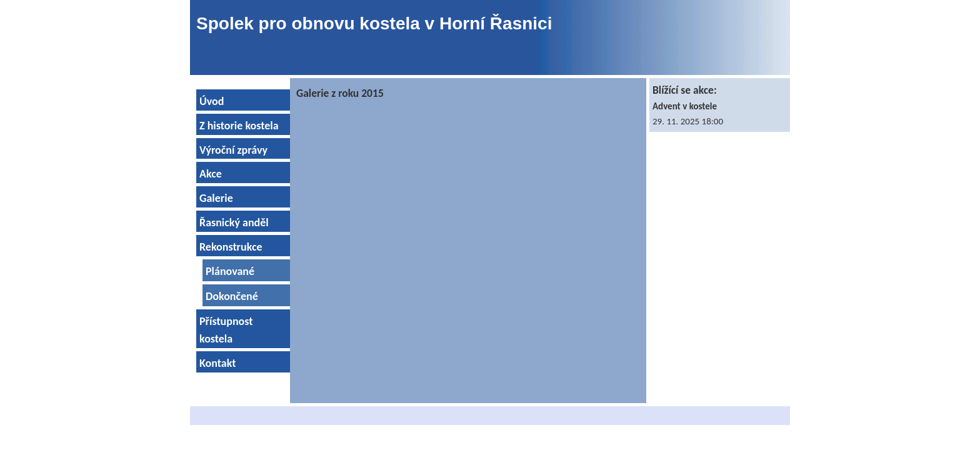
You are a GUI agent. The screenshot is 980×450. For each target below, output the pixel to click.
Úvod (212, 101)
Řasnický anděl (234, 222)
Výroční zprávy (233, 150)
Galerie (216, 198)
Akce (211, 174)
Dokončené (232, 296)
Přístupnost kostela (226, 330)
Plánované (230, 271)
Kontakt (217, 363)
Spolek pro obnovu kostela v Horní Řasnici (374, 23)
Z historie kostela (239, 126)
